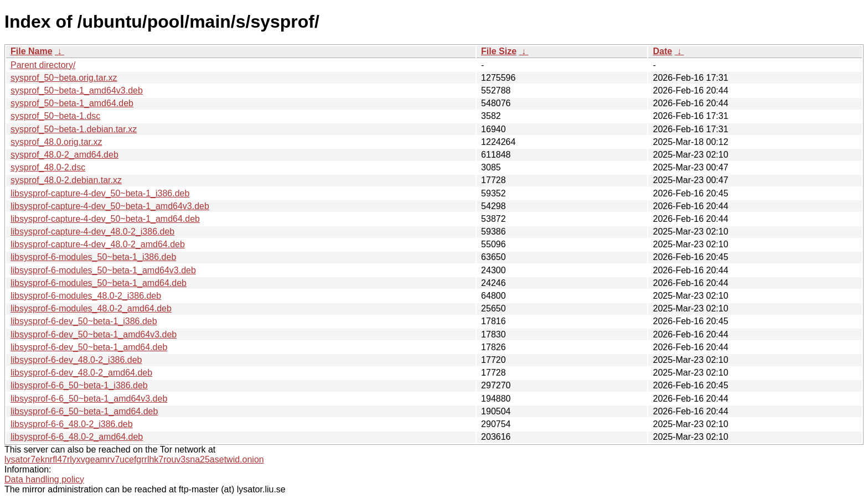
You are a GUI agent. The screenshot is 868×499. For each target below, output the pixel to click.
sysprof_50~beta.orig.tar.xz (64, 78)
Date (662, 51)
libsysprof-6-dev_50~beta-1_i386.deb (84, 321)
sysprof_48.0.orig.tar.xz (56, 142)
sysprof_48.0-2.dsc (48, 167)
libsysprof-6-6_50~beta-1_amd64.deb (84, 411)
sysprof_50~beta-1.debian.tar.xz (74, 129)
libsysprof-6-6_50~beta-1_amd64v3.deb (89, 399)
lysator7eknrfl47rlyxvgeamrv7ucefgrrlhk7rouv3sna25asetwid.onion (134, 459)
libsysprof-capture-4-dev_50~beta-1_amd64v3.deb (110, 206)
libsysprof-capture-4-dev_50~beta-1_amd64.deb (105, 219)
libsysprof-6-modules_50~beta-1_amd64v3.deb (103, 270)
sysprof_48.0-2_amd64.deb (64, 155)
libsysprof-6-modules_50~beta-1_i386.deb (93, 257)
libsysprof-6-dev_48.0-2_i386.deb (76, 360)
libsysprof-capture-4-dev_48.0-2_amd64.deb (98, 244)
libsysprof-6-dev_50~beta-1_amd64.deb (89, 347)
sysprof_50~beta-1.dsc (55, 116)
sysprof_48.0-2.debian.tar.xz (66, 180)
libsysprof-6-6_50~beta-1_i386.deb (79, 385)
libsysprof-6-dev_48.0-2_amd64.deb (81, 373)
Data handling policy (44, 479)
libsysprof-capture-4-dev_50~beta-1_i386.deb (100, 193)
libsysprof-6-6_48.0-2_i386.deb (72, 424)
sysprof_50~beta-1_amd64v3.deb (77, 90)
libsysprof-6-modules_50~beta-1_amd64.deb (99, 283)
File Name (32, 51)
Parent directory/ (43, 65)
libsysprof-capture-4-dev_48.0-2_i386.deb (92, 232)
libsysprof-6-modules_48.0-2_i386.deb (86, 296)
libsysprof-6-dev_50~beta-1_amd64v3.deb (94, 334)
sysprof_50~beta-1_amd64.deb (72, 103)
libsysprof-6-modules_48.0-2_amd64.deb (91, 308)
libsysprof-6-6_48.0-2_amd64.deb (77, 437)
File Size (499, 51)
